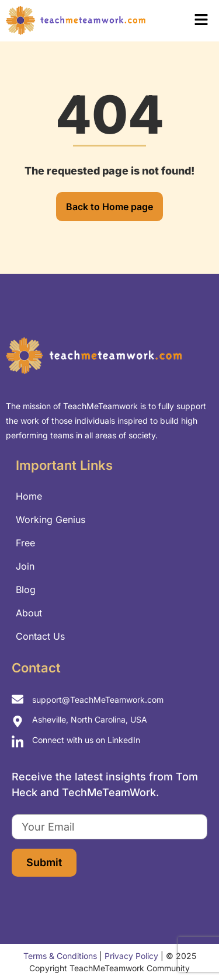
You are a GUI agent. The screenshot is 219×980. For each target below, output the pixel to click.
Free (25, 543)
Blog (26, 590)
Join (25, 566)
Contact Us (40, 636)
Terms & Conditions (60, 956)
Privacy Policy (131, 956)
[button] (187, 21)
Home (29, 496)
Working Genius (51, 519)
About (29, 613)
